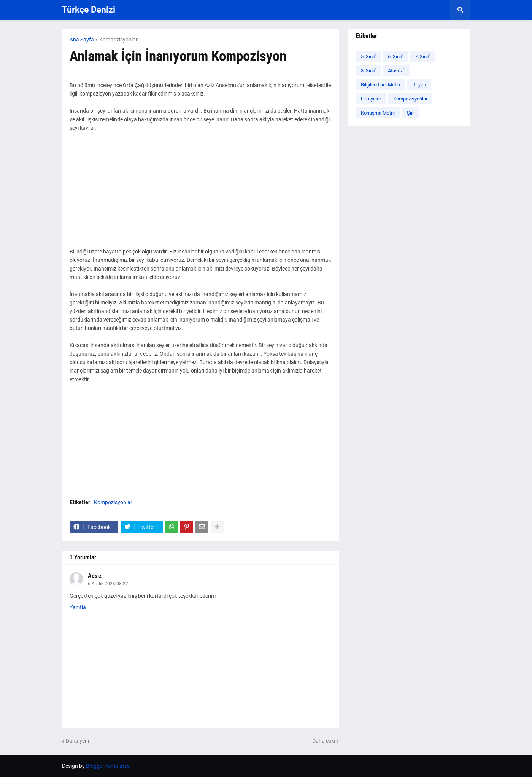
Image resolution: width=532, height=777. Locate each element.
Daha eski (324, 741)
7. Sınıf (422, 57)
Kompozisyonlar (118, 40)
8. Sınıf (368, 71)
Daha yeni (77, 741)
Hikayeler (371, 99)
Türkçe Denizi (89, 10)
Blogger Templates (108, 766)
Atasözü (397, 71)
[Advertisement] (200, 194)
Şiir (410, 113)
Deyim (419, 85)
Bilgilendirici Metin (380, 85)
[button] (460, 10)
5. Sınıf (368, 57)
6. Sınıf (395, 57)
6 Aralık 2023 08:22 (108, 584)
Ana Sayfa (82, 40)
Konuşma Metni (378, 113)
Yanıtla (78, 607)
